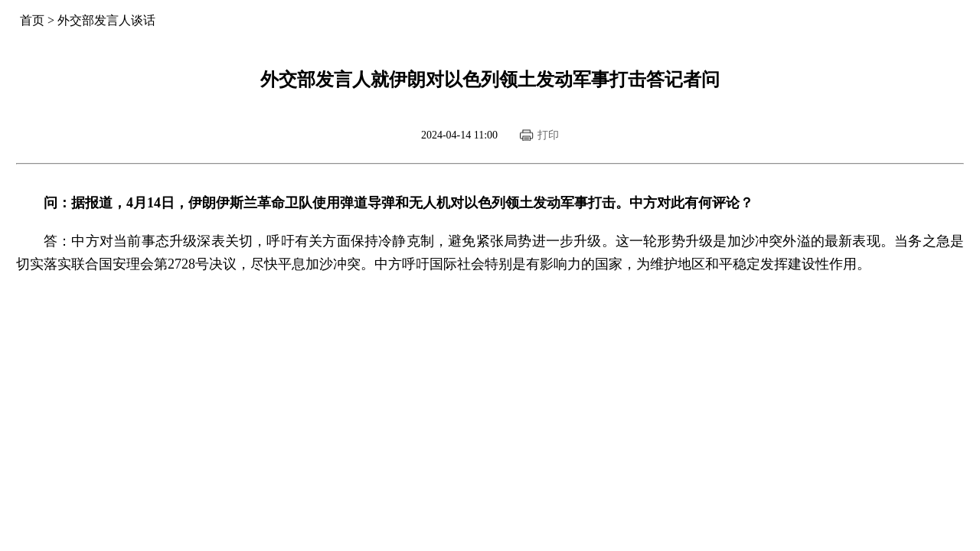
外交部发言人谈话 (106, 20)
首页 (32, 20)
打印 (548, 135)
